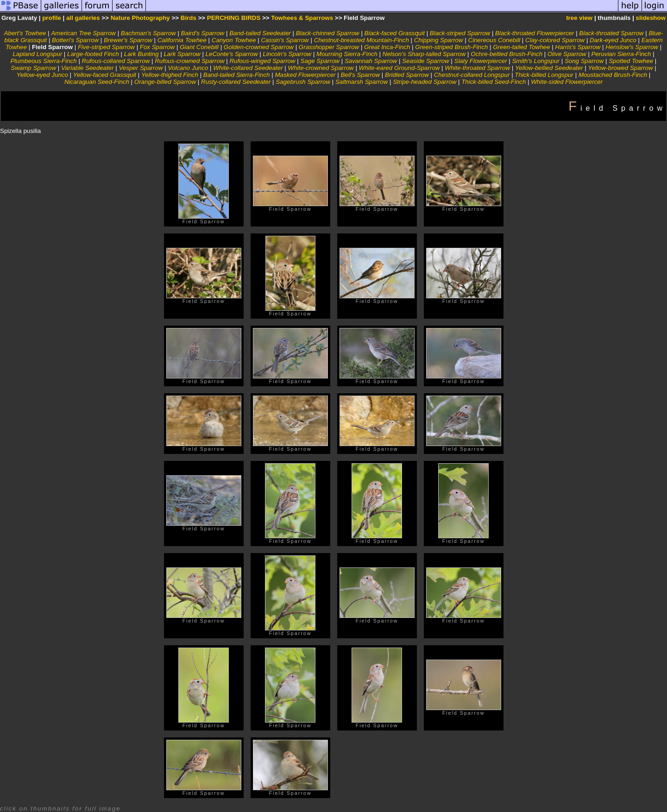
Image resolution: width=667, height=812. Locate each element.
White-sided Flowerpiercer (567, 82)
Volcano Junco (188, 68)
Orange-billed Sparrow (165, 82)
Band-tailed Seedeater (260, 33)
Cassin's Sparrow (285, 40)
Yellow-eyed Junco (42, 75)
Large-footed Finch (93, 54)
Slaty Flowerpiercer (481, 61)
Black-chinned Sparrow (328, 33)
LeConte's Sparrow (232, 54)
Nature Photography (140, 18)
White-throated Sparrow (477, 68)
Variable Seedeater (88, 68)
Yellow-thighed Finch (170, 75)
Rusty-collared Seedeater (236, 82)
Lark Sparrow (182, 54)
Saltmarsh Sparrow (362, 82)
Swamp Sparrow (33, 68)
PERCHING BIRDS (234, 18)
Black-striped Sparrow (460, 33)
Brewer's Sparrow (128, 40)
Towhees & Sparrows (302, 18)
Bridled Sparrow (407, 75)
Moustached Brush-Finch (613, 75)
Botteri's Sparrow (75, 40)
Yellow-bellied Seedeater (549, 68)
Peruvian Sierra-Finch (621, 54)
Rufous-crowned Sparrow (189, 61)
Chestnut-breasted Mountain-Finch (362, 40)
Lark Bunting (142, 54)
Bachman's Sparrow (148, 33)
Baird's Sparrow (203, 33)
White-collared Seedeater (248, 68)
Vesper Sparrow (141, 68)
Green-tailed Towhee (521, 47)
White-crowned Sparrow (321, 68)
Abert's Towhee (25, 33)
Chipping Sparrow (439, 40)
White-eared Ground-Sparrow (400, 68)
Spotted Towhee (631, 61)
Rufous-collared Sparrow (116, 61)
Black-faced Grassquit (395, 33)
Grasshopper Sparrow (329, 47)
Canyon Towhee (234, 40)
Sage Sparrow (320, 61)
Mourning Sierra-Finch (347, 54)
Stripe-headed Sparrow (425, 82)
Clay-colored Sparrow (555, 40)
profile (52, 18)
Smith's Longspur (536, 61)
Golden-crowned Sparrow (259, 47)
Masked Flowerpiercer (305, 75)
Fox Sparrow (157, 47)
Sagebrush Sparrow (303, 82)
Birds (189, 18)
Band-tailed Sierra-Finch (237, 75)
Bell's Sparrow (360, 75)
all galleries (83, 18)
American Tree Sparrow (83, 33)
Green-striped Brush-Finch (451, 47)
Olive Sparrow (567, 54)
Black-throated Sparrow (611, 33)
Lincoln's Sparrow (287, 54)
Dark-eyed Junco (613, 40)
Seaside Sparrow (426, 61)
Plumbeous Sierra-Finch (44, 61)
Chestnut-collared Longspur (472, 75)
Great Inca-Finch (387, 47)
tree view (579, 18)
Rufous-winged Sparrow (262, 61)
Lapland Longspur (37, 54)
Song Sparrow (584, 61)
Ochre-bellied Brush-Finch (507, 54)
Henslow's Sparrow (632, 47)
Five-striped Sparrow (106, 47)
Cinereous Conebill (494, 40)
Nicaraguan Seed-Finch (97, 82)
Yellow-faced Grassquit (105, 75)
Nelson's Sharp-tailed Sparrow (424, 54)
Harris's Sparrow (578, 47)
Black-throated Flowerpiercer (535, 33)
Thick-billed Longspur (544, 75)
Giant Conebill (199, 47)
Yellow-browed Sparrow (621, 68)
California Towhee (182, 40)
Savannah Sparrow (371, 61)
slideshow (651, 18)
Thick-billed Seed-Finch (494, 82)
